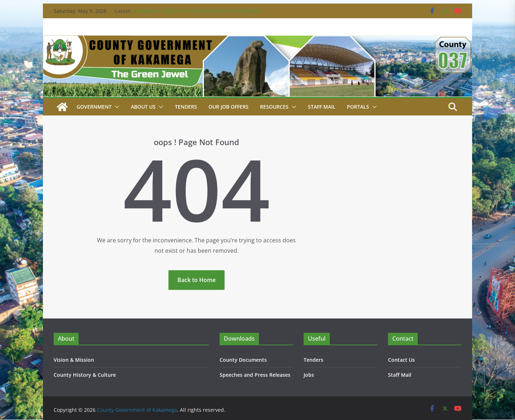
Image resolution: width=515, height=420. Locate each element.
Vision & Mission (74, 360)
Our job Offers (229, 107)
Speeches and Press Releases (255, 375)
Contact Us (401, 360)
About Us (143, 107)
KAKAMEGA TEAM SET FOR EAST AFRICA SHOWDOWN (197, 11)
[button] (116, 107)
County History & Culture (85, 375)
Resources (274, 107)
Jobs (309, 375)
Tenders (186, 107)
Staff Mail (400, 375)
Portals (358, 107)
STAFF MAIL (322, 107)
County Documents (243, 360)
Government (94, 107)
